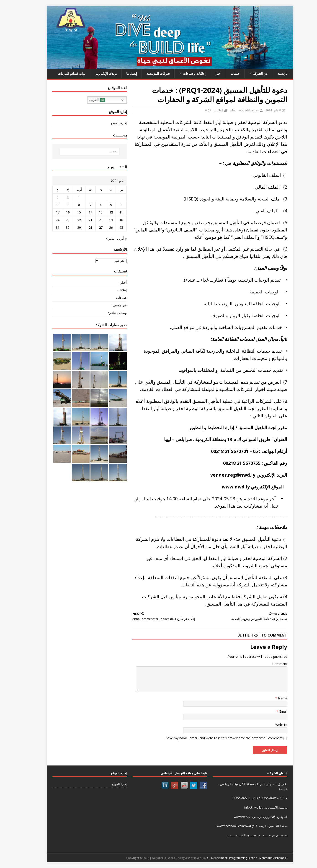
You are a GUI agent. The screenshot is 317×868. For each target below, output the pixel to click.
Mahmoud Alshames (233, 110)
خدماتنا (224, 73)
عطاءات (110, 298)
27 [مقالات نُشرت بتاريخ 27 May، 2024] (90, 227)
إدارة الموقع (108, 123)
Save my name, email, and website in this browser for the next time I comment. (213, 738)
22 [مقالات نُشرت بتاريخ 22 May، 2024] (68, 220)
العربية (86, 100)
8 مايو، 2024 (262, 110)
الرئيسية (272, 73)
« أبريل (111, 238)
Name (271, 698)
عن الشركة (249, 73)
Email (272, 711)
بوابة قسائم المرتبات (60, 73)
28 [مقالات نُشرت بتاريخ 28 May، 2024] (79, 227)
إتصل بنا (120, 73)
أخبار (207, 73)
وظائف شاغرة (106, 313)
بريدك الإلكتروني (95, 73)
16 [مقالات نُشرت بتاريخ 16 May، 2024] (57, 212)
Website (270, 725)
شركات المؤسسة (147, 73)
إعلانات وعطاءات (183, 73)
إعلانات (207, 110)
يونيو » (99, 238)
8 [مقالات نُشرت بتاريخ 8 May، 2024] (68, 205)
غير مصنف (108, 305)
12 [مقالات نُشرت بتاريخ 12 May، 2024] (100, 212)
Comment (269, 664)
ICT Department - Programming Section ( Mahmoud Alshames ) (236, 858)
